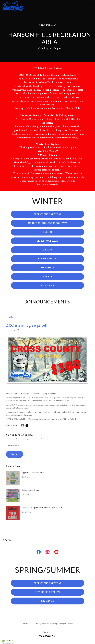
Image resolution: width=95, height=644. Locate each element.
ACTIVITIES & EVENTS (47, 592)
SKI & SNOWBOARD (47, 241)
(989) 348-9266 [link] (48, 25)
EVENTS (47, 277)
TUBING (47, 232)
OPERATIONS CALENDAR (47, 214)
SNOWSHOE (47, 268)
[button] (92, 6)
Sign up (15, 454)
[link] (13, 6)
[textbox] (47, 446)
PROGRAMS (47, 285)
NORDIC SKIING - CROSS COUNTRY (47, 223)
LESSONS (47, 250)
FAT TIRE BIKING (47, 259)
